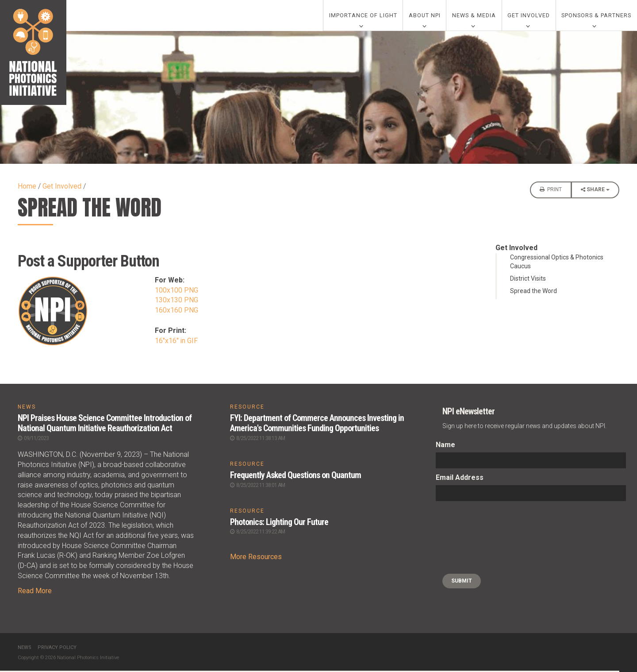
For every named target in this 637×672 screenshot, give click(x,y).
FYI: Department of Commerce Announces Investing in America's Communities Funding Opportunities (317, 425)
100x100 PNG (177, 292)
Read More (35, 592)
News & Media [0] (474, 16)
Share (595, 194)
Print (551, 191)
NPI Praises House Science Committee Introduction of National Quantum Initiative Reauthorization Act (105, 425)
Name (445, 446)
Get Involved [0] (529, 16)
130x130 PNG (177, 302)
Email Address (460, 479)
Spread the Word (533, 293)
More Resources (256, 557)
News (25, 648)
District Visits (528, 280)
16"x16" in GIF (177, 342)
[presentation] (472, 539)
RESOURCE (247, 409)
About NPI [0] (425, 16)
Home (27, 188)
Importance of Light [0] (363, 16)
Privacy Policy (57, 648)
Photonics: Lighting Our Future (280, 522)
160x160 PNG (177, 312)
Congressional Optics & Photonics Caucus (557, 263)
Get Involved (62, 188)
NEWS (27, 409)
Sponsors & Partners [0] (596, 16)
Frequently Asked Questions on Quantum (296, 476)
